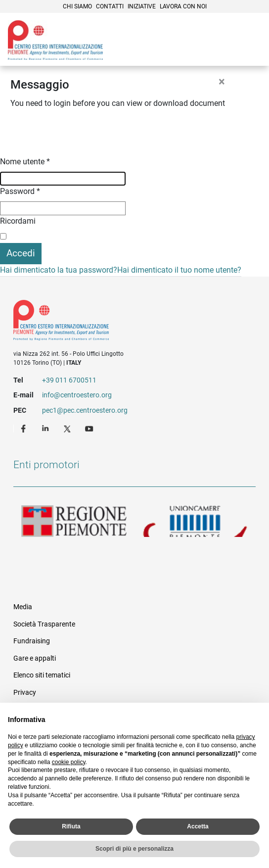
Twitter (68, 428)
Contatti (110, 6)
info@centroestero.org (77, 395)
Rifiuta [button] (71, 826)
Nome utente (25, 162)
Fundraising (32, 641)
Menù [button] (249, 41)
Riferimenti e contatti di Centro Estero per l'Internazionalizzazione (122, 322)
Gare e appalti (35, 658)
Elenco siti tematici (42, 675)
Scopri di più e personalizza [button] (134, 849)
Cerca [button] (227, 41)
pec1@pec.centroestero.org (85, 410)
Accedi (21, 253)
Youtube (90, 428)
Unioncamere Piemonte (195, 521)
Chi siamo (77, 6)
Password (20, 191)
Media (23, 607)
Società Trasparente (44, 624)
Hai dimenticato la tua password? (59, 270)
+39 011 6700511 (69, 380)
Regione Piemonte (74, 521)
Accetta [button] (198, 826)
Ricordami (18, 221)
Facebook (25, 428)
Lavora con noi (183, 6)
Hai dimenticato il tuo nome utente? (179, 270)
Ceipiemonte (55, 40)
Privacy (25, 692)
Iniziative (142, 6)
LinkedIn (46, 428)
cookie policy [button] (69, 762)
